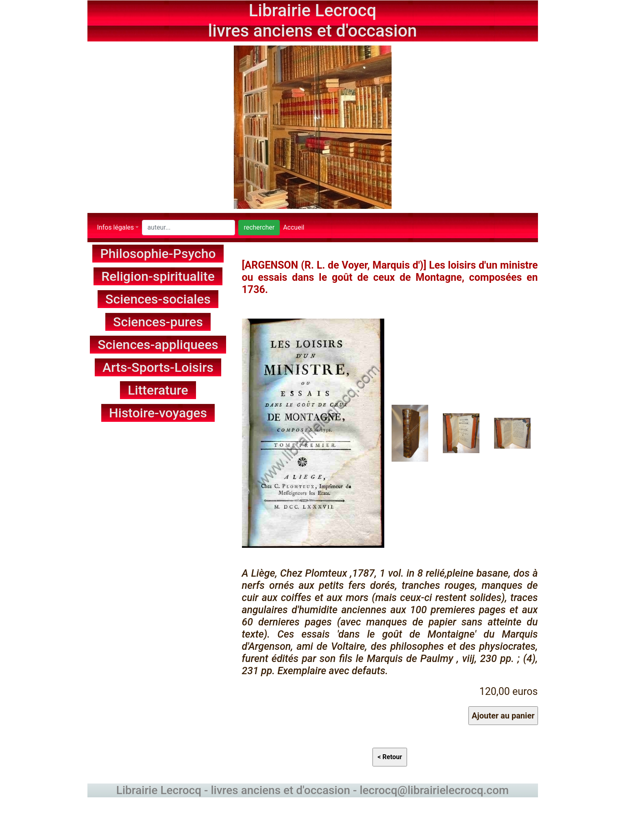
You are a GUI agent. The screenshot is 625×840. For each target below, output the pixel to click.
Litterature (158, 390)
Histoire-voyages (158, 413)
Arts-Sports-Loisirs (158, 367)
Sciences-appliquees (158, 345)
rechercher (259, 227)
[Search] (188, 228)
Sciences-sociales (158, 299)
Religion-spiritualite (158, 276)
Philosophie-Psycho (158, 254)
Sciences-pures (158, 322)
